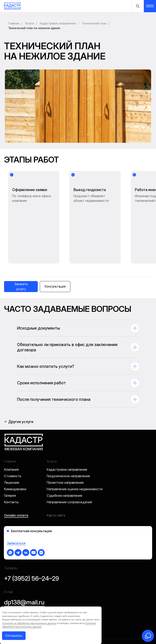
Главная (14, 23)
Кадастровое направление (58, 23)
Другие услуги (19, 389)
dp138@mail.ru (24, 569)
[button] (21, 254)
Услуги (29, 23)
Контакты (11, 469)
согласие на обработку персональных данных (29, 623)
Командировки (15, 456)
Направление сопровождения (69, 469)
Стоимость (13, 443)
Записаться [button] (16, 510)
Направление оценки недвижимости (75, 456)
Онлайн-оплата (16, 482)
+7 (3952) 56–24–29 (31, 545)
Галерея (10, 463)
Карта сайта (56, 482)
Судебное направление (64, 463)
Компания (11, 436)
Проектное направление (65, 449)
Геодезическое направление (68, 443)
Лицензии (12, 449)
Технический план (94, 23)
